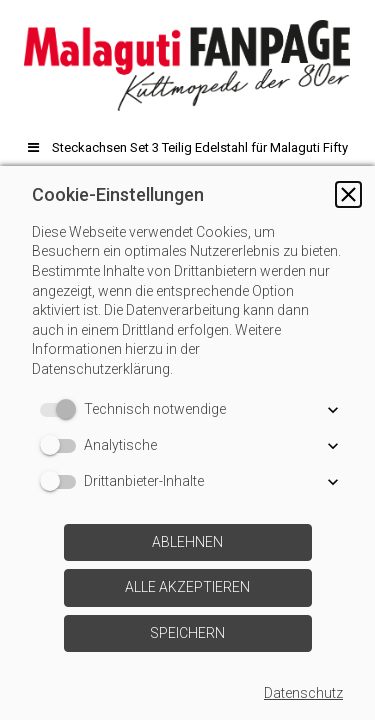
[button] (348, 194)
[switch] (62, 410)
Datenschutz (303, 693)
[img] (187, 65)
